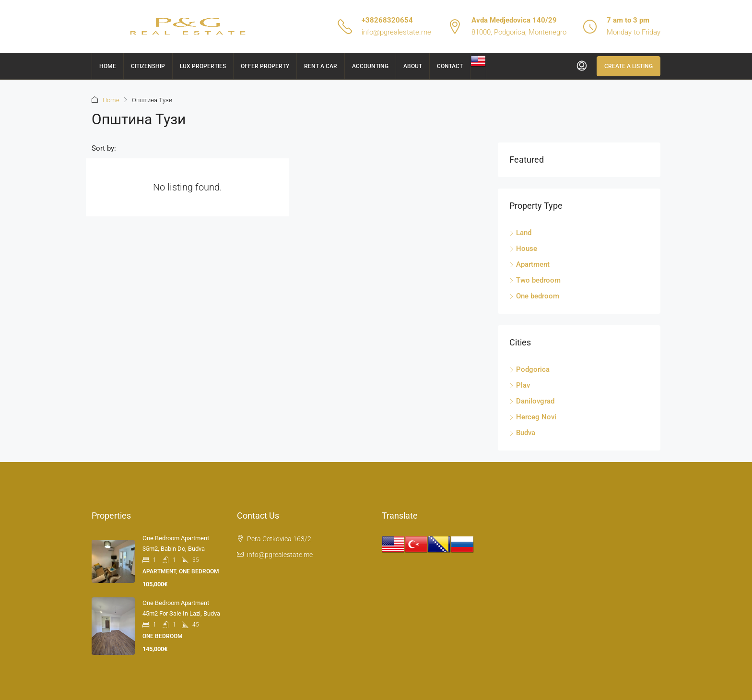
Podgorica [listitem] (529, 369)
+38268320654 (387, 20)
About (413, 66)
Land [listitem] (520, 233)
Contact (450, 66)
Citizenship (148, 66)
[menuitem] (582, 66)
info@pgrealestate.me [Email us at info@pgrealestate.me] (280, 555)
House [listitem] (523, 249)
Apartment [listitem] (529, 264)
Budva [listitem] (522, 433)
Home (108, 66)
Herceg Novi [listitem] (533, 417)
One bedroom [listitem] (534, 296)
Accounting (370, 66)
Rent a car (321, 66)
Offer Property (265, 66)
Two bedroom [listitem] (535, 280)
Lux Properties (203, 66)
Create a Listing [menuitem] (629, 66)
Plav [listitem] (520, 385)
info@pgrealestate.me (396, 32)
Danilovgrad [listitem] (532, 401)
